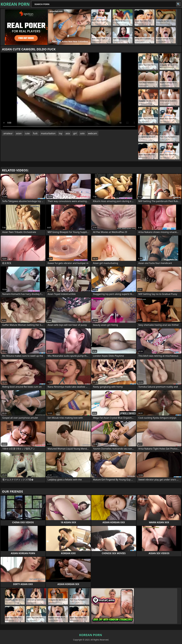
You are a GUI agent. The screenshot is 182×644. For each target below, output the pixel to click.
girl (75, 133)
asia (68, 133)
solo (82, 133)
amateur (8, 133)
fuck (35, 133)
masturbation (48, 133)
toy (61, 133)
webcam (92, 133)
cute (27, 133)
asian (19, 133)
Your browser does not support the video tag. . (69, 91)
